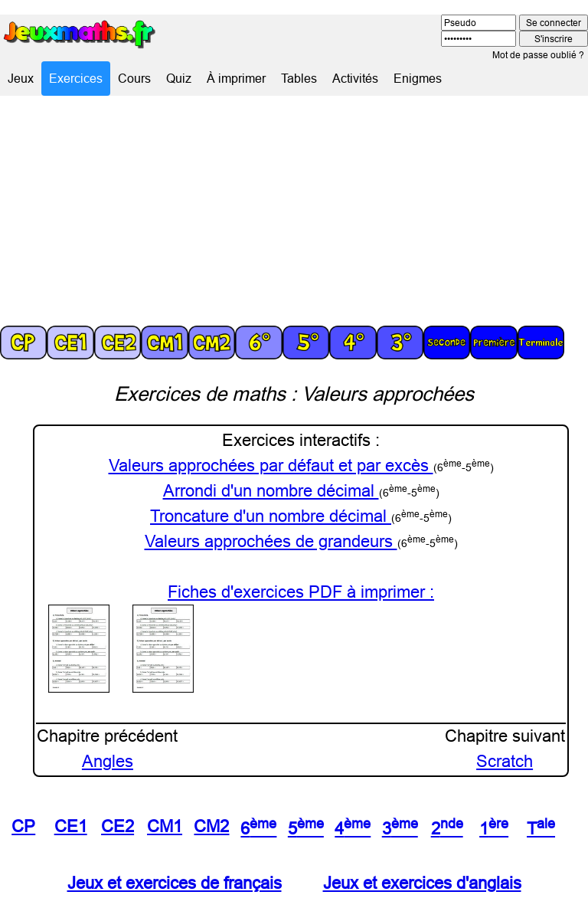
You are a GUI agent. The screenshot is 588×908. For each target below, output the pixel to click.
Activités (355, 78)
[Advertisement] (294, 211)
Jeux (21, 78)
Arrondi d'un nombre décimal (271, 491)
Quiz (179, 78)
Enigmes (418, 78)
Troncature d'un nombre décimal (271, 516)
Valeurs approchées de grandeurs (271, 541)
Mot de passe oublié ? (538, 55)
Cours (134, 78)
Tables (299, 78)
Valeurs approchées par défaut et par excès (271, 465)
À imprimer (236, 78)
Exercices (76, 78)
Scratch (505, 761)
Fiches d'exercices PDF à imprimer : (301, 592)
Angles (108, 761)
